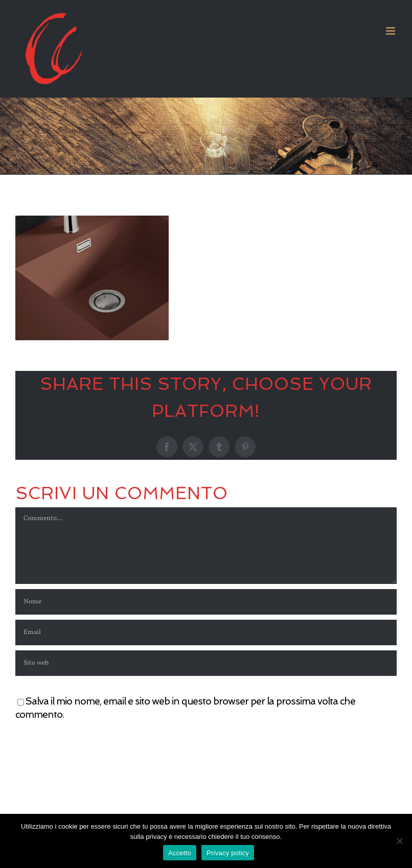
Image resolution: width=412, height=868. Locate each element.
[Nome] (206, 602)
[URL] (206, 663)
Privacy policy (228, 853)
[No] (399, 841)
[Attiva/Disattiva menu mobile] (391, 31)
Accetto (180, 853)
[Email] (206, 632)
